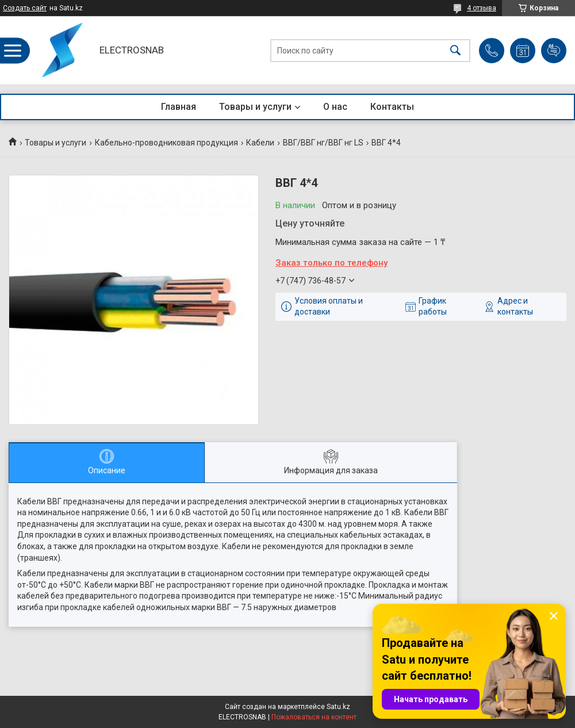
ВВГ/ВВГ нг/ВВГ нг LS (323, 143)
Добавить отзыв (554, 51)
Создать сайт (25, 8)
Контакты (392, 107)
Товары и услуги (255, 107)
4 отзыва (482, 8)
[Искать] (455, 50)
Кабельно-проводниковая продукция (166, 143)
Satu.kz (338, 707)
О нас (335, 107)
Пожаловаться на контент (314, 717)
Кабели (260, 143)
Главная (179, 107)
